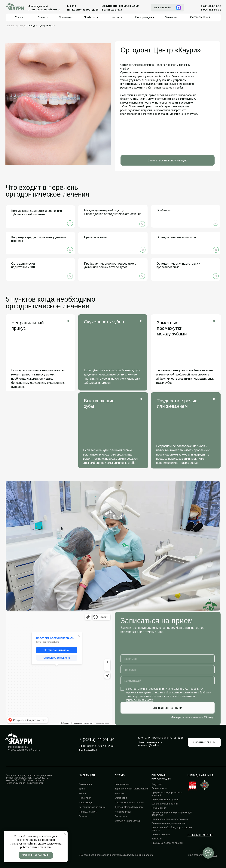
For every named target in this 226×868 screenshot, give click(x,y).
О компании (85, 784)
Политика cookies (161, 835)
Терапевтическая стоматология (132, 789)
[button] (200, 17)
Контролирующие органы (165, 804)
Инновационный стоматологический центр (24, 748)
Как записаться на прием (92, 807)
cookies (47, 836)
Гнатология (121, 816)
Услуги (82, 793)
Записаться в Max (163, 8)
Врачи (82, 789)
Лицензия (157, 784)
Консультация (122, 784)
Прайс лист (85, 798)
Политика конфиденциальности (168, 823)
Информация (86, 803)
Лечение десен (123, 812)
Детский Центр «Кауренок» (129, 807)
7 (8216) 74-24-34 (97, 739)
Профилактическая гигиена (129, 803)
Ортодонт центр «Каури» (128, 821)
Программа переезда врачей (167, 843)
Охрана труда (159, 808)
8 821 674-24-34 (211, 6)
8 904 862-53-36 (211, 10)
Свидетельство (160, 788)
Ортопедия (121, 798)
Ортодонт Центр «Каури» (41, 26)
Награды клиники (200, 775)
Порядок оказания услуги (165, 800)
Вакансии (157, 839)
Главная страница (15, 26)
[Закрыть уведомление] (65, 834)
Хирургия (120, 793)
